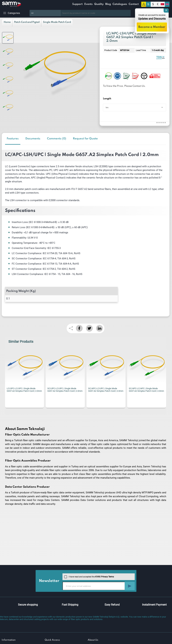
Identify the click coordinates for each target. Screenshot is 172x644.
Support (77, 4)
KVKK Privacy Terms (105, 577)
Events (88, 4)
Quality (99, 4)
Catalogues (120, 4)
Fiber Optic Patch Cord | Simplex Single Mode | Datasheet (160, 57)
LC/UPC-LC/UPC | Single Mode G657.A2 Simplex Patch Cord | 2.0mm (24, 390)
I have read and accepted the (89, 577)
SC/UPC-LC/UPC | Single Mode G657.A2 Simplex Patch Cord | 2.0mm (65, 390)
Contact (134, 4)
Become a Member (152, 27)
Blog (108, 4)
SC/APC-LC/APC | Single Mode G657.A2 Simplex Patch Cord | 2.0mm (146, 390)
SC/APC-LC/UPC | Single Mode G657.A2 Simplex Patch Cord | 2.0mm (106, 390)
